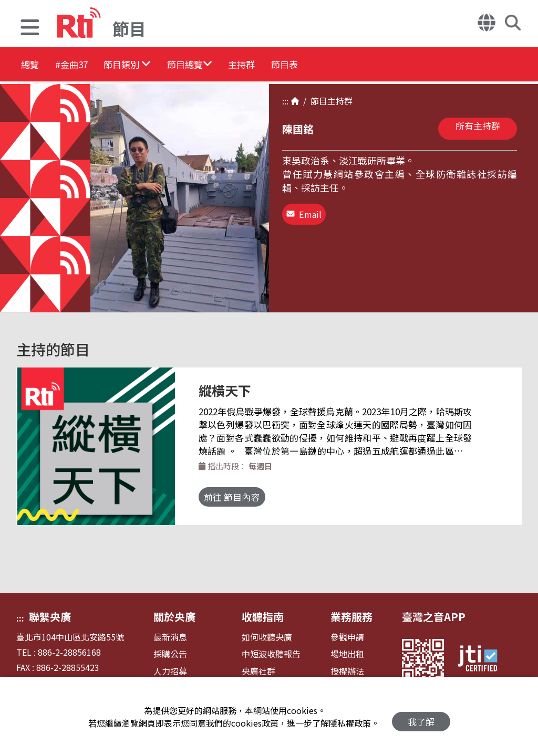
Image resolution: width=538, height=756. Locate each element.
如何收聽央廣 (267, 637)
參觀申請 (347, 637)
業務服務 (351, 617)
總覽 (32, 65)
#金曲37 (88, 65)
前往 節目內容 (242, 497)
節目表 (365, 65)
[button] (30, 29)
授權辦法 (347, 671)
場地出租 (347, 654)
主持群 (307, 65)
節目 (317, 101)
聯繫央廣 (50, 617)
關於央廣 (174, 617)
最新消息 (170, 637)
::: (285, 101)
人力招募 (170, 671)
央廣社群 (258, 671)
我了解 (421, 717)
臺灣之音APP (434, 617)
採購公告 (170, 654)
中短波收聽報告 (271, 654)
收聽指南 (263, 617)
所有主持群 (478, 126)
